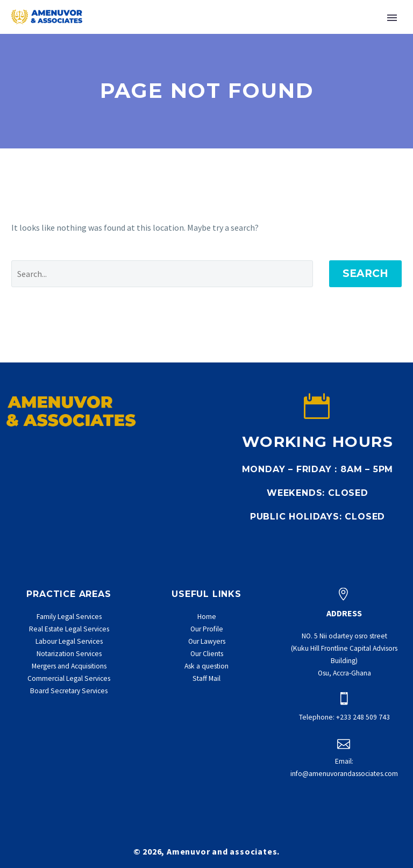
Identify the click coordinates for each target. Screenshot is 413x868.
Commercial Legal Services (69, 678)
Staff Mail (206, 678)
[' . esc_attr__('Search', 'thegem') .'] (162, 274)
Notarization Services (69, 654)
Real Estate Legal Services (69, 629)
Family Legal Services (69, 617)
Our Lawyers (207, 641)
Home (207, 617)
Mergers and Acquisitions (69, 666)
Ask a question (206, 666)
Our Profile (207, 629)
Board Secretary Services (69, 691)
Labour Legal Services (69, 641)
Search (365, 273)
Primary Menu (392, 18)
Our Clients (207, 654)
